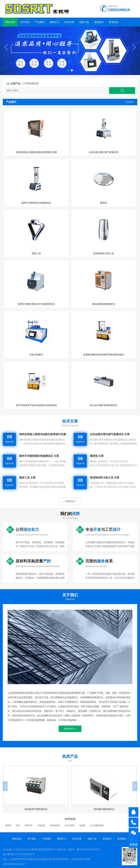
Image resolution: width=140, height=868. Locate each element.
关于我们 (25, 22)
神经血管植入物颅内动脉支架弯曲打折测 (36, 152)
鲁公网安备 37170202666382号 (19, 854)
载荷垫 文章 (97, 456)
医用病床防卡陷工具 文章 (105, 478)
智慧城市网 (55, 825)
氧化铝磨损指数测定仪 (104, 304)
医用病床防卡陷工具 (104, 253)
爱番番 (134, 845)
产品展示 (40, 22)
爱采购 (8, 825)
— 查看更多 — (70, 501)
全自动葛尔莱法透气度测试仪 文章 (110, 434)
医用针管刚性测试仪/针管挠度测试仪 (36, 304)
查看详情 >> (70, 729)
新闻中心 (55, 22)
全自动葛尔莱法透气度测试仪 (104, 152)
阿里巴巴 (29, 825)
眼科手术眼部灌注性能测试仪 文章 (39, 456)
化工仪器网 (70, 825)
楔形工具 (36, 253)
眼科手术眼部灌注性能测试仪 (36, 203)
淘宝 (18, 825)
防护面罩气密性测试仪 (36, 809)
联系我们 (114, 22)
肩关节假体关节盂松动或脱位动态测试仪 (36, 405)
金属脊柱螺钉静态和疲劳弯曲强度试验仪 (104, 355)
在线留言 (99, 22)
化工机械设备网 (97, 825)
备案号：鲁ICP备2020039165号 (84, 849)
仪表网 (82, 825)
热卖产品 (84, 22)
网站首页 (10, 22)
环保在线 (41, 825)
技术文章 (69, 22)
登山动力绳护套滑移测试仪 (104, 405)
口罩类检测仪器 (31, 83)
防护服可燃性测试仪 (104, 809)
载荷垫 (104, 203)
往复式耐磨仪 (36, 355)
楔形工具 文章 (27, 478)
